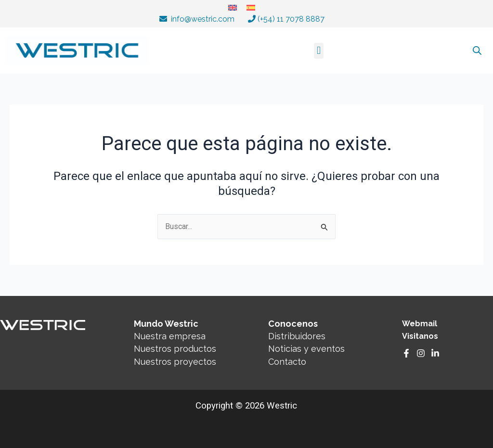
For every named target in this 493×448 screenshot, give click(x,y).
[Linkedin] (435, 354)
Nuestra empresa (170, 336)
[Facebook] (406, 354)
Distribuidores (297, 336)
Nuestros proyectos (175, 362)
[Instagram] (421, 354)
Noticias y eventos (306, 349)
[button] (318, 51)
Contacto (287, 362)
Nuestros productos (175, 349)
